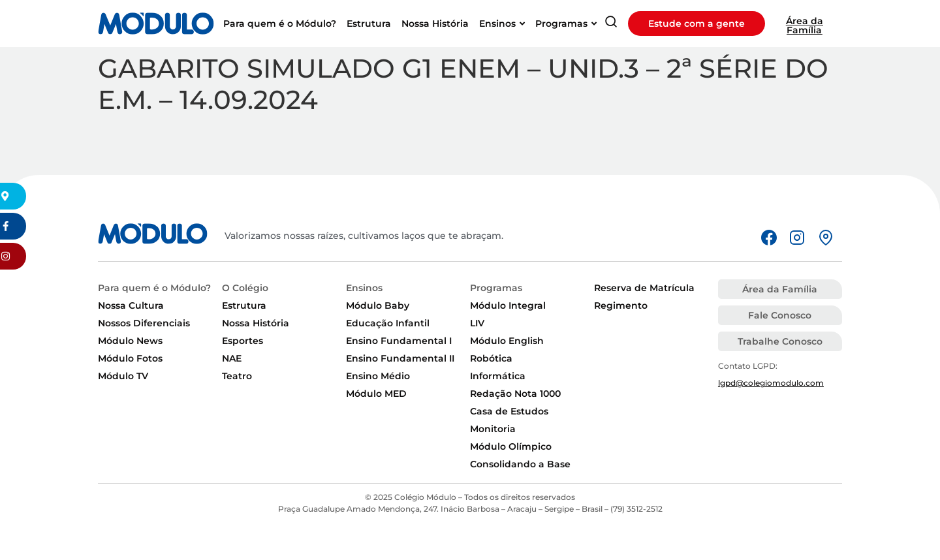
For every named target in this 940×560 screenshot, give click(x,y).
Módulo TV (123, 376)
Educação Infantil (388, 323)
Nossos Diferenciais (144, 323)
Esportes (243, 341)
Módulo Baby (378, 305)
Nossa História (256, 323)
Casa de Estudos (509, 411)
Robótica (491, 358)
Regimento (621, 305)
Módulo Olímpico (511, 446)
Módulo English (507, 341)
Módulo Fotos (130, 358)
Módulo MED (376, 394)
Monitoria (493, 429)
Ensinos (364, 288)
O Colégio (245, 288)
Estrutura (244, 305)
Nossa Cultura (131, 305)
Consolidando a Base (520, 464)
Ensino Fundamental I (399, 341)
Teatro (237, 376)
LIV (477, 323)
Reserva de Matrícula (644, 288)
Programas (496, 288)
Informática (498, 376)
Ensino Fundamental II (400, 358)
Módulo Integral (508, 305)
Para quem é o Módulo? (154, 288)
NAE (232, 358)
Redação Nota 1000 (515, 394)
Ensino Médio (378, 376)
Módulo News (130, 341)
